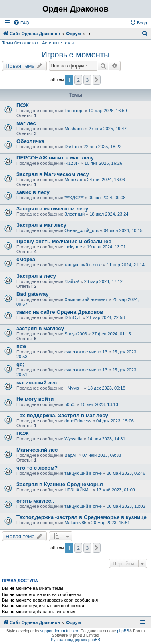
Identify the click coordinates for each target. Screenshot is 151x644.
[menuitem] (21, 23)
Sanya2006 (76, 334)
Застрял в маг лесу (41, 225)
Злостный (74, 214)
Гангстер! (74, 111)
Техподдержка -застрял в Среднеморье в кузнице (82, 517)
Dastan (71, 147)
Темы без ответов (20, 43)
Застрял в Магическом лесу (53, 174)
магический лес (37, 383)
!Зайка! (72, 281)
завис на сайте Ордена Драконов (60, 312)
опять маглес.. (35, 501)
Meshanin (74, 129)
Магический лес (37, 450)
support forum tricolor (59, 631)
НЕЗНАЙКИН (78, 490)
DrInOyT (73, 317)
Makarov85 (75, 523)
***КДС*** (74, 198)
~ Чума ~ (73, 388)
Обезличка (30, 141)
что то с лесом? (37, 468)
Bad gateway (33, 294)
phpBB (123, 631)
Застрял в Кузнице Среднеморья (60, 484)
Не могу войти (35, 399)
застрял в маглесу (40, 328)
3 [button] (87, 80)
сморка (26, 259)
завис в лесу (33, 192)
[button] (97, 80)
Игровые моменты (76, 55)
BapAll (71, 455)
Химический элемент (86, 299)
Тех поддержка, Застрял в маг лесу (62, 415)
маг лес (26, 123)
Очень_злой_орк (82, 230)
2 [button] (78, 80)
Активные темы (58, 43)
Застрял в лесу (36, 276)
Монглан (73, 180)
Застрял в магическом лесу (52, 209)
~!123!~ (72, 163)
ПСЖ (23, 105)
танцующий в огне (83, 265)
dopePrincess (78, 421)
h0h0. (70, 404)
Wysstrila (73, 439)
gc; (20, 364)
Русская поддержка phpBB (75, 640)
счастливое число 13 (86, 352)
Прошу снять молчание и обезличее (64, 241)
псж (21, 346)
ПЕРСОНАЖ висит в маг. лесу (55, 158)
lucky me (73, 247)
